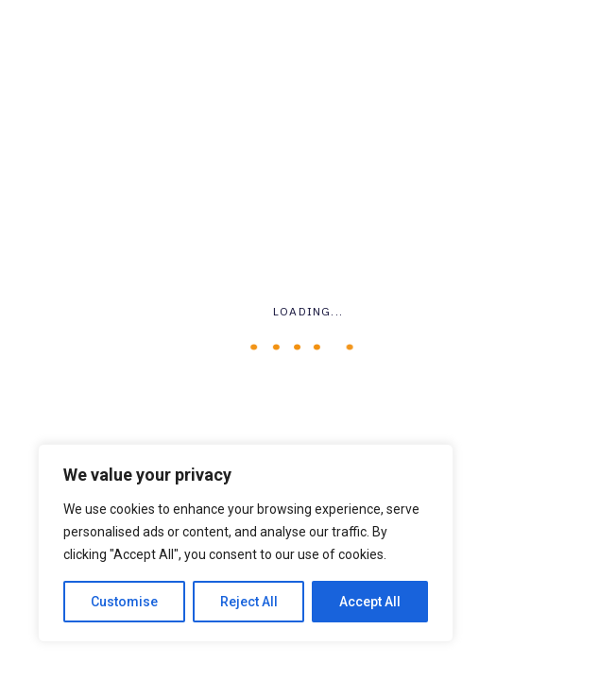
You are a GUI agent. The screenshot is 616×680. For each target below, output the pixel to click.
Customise (124, 602)
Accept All (370, 602)
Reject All (249, 602)
